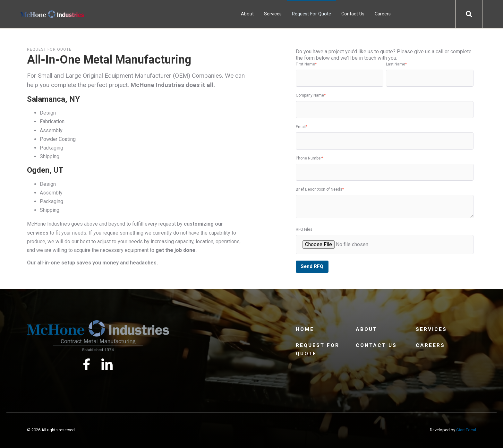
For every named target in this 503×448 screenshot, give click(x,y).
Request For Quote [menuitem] (311, 14)
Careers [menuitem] (383, 14)
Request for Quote (49, 49)
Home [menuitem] (305, 330)
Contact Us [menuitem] (353, 14)
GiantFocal (466, 431)
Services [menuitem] (273, 14)
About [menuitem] (247, 14)
